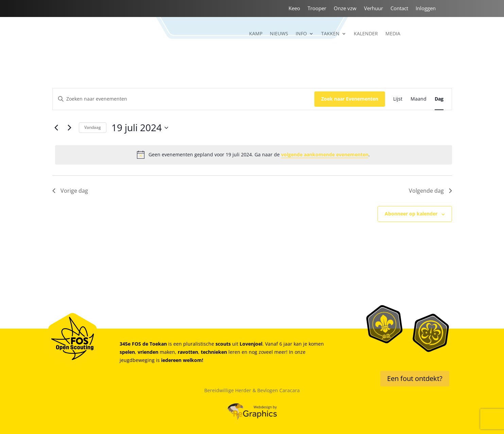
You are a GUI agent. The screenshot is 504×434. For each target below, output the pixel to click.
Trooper (317, 9)
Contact (399, 9)
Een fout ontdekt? (415, 378)
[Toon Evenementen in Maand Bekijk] (419, 99)
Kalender (366, 34)
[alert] (254, 155)
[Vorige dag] (56, 128)
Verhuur (373, 9)
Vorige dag (70, 191)
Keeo (294, 9)
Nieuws (279, 34)
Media (393, 34)
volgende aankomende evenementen (325, 154)
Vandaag (93, 127)
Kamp (256, 34)
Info (301, 34)
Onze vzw (345, 9)
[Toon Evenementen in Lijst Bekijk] (398, 99)
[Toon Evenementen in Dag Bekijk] (439, 99)
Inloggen (426, 9)
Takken (330, 34)
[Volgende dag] (70, 128)
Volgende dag (430, 191)
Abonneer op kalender (411, 214)
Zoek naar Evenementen (350, 99)
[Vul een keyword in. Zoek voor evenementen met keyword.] (184, 99)
